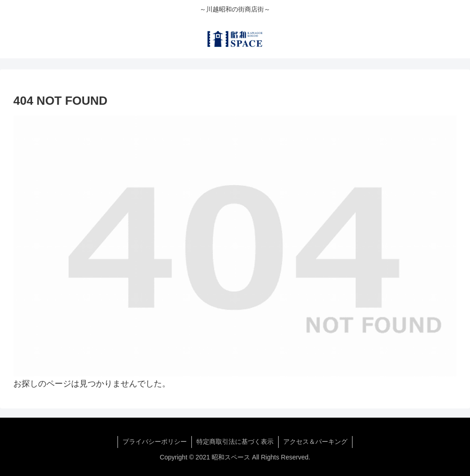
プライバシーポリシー (155, 442)
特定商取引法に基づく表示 (235, 442)
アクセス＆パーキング (315, 442)
